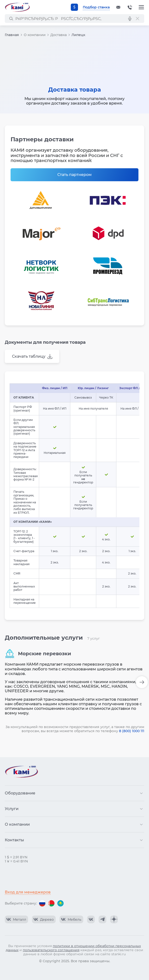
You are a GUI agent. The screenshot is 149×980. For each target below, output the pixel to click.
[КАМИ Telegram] (102, 919)
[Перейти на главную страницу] (17, 7)
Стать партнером (74, 175)
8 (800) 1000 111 (132, 731)
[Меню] (141, 7)
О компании (35, 35)
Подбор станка (96, 7)
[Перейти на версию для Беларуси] (51, 903)
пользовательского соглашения (51, 950)
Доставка (59, 35)
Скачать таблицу (29, 356)
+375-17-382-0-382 (130, 7)
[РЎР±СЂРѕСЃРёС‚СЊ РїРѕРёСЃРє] (137, 19)
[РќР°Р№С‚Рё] (11, 19)
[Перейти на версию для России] (42, 903)
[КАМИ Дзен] (114, 919)
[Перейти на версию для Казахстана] (60, 903)
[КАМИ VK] (91, 919)
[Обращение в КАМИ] (118, 7)
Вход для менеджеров (28, 892)
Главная (12, 35)
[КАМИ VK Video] (16, 919)
